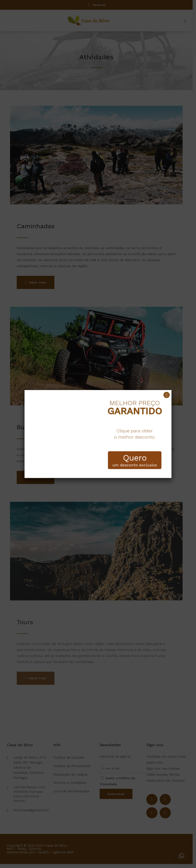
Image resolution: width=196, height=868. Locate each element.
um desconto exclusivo (135, 460)
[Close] (167, 395)
